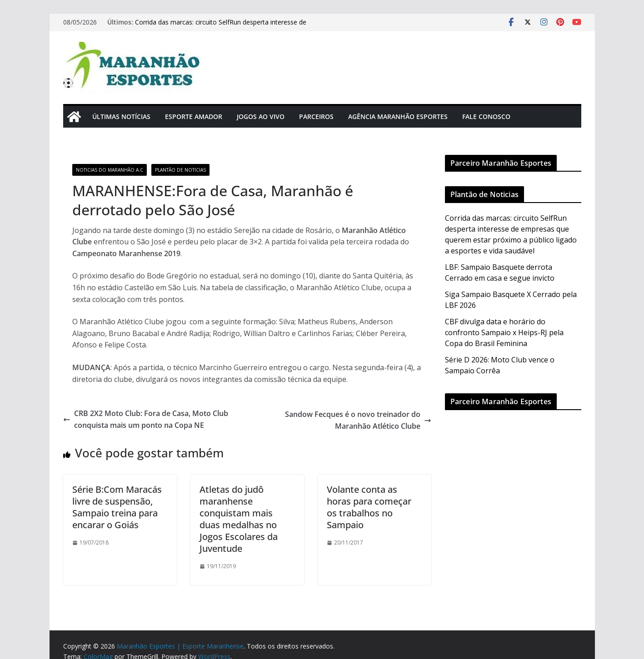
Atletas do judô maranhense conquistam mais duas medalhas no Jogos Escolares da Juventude (239, 519)
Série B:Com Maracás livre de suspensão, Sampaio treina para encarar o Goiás (117, 507)
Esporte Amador (194, 116)
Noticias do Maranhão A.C (110, 170)
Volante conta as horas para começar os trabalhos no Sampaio (369, 507)
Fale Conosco (486, 116)
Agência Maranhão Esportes (398, 116)
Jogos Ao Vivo (261, 116)
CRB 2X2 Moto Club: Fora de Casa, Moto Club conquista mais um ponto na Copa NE (146, 419)
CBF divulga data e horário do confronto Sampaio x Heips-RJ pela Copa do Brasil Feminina (504, 332)
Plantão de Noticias (180, 170)
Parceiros (316, 116)
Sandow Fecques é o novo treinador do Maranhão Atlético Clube (358, 420)
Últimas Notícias (121, 116)
